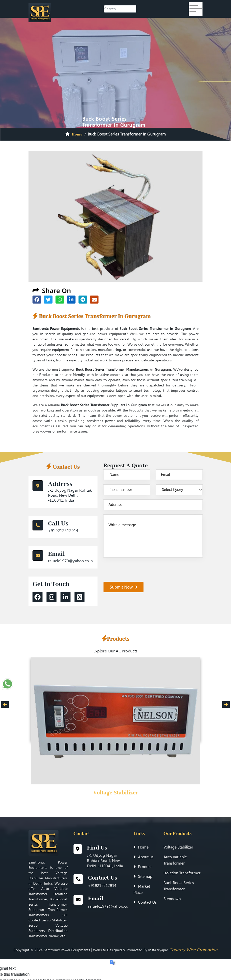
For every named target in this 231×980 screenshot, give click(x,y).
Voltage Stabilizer (116, 793)
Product (142, 867)
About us (143, 857)
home (77, 134)
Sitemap (143, 876)
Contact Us (145, 902)
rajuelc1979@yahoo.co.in (70, 561)
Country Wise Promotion (193, 950)
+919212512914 (63, 531)
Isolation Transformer (182, 873)
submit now (123, 587)
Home (141, 847)
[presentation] (141, 572)
